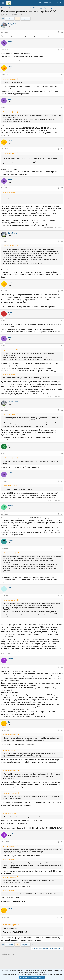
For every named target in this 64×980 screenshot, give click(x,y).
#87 (62, 241)
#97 (62, 667)
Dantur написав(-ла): (10, 735)
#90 (62, 346)
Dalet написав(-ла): (9, 112)
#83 (62, 75)
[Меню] (3, 3)
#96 (62, 596)
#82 (62, 50)
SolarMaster (7, 15)
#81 (62, 32)
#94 (62, 514)
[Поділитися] (58, 32)
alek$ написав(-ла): (9, 79)
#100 (61, 917)
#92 (62, 453)
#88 (62, 291)
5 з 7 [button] (17, 19)
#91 (62, 410)
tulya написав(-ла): (9, 350)
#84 (62, 108)
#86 (62, 188)
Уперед (26, 19)
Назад (10, 19)
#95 (62, 548)
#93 (62, 481)
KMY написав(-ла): (9, 486)
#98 (62, 730)
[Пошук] (61, 3)
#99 (62, 842)
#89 (62, 321)
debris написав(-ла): (10, 553)
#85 (62, 149)
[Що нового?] (57, 3)
